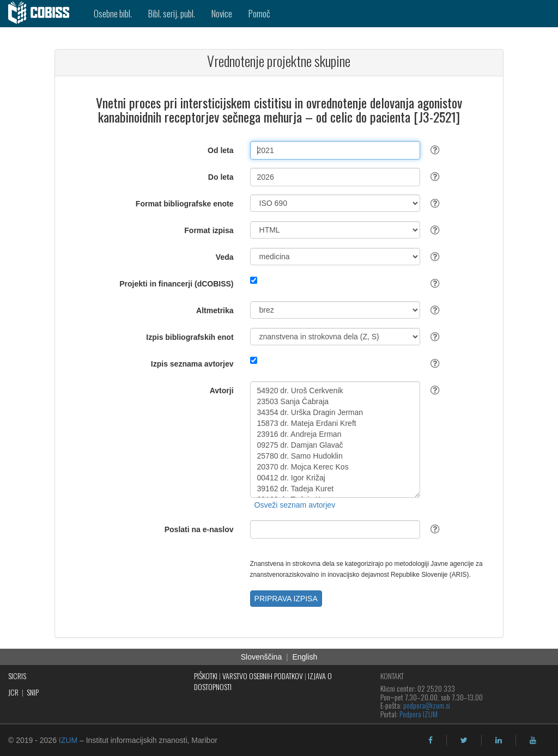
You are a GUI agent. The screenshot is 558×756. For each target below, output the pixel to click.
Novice (222, 13)
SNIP (33, 692)
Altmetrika (215, 310)
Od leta (220, 150)
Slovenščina (262, 657)
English (305, 657)
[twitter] (464, 740)
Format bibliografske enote (185, 204)
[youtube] (533, 740)
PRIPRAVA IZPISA (286, 599)
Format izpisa (209, 230)
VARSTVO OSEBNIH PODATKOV (263, 676)
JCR (13, 692)
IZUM (68, 740)
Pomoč (259, 13)
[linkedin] (499, 740)
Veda (225, 257)
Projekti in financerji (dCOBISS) (176, 284)
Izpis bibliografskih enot (190, 337)
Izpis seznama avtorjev (192, 364)
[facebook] (430, 740)
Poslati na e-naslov (199, 529)
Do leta (221, 177)
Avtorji (222, 391)
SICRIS (17, 676)
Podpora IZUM (418, 714)
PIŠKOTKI (206, 676)
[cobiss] (43, 14)
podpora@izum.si (427, 705)
